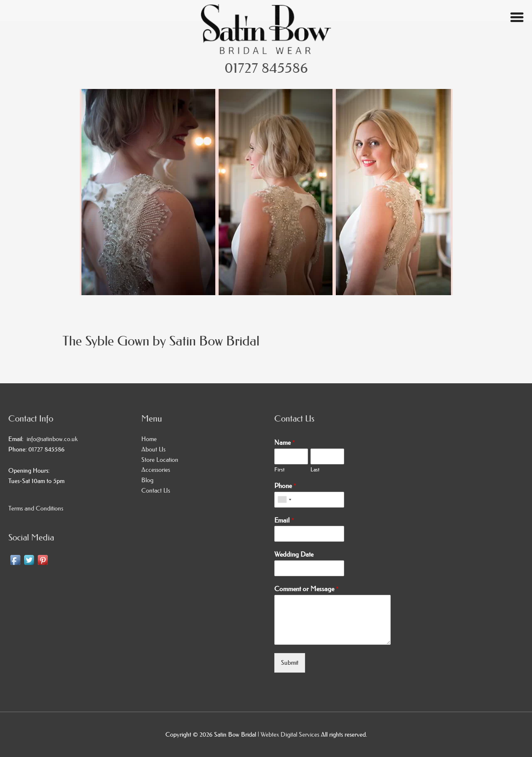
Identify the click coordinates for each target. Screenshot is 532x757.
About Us (153, 449)
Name (285, 442)
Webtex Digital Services (291, 734)
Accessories (156, 470)
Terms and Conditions (36, 508)
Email (284, 520)
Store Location (160, 460)
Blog (147, 480)
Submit (290, 662)
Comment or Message (307, 589)
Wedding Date (294, 554)
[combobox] (284, 500)
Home (149, 439)
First (279, 469)
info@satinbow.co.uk (50, 439)
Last (315, 469)
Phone (285, 486)
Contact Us (156, 490)
